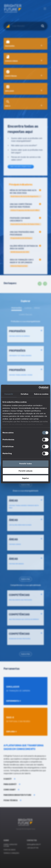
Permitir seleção (26, 471)
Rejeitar (26, 478)
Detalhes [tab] (25, 394)
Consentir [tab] (9, 394)
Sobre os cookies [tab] (41, 394)
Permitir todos (26, 464)
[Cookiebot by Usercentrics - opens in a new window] (39, 388)
